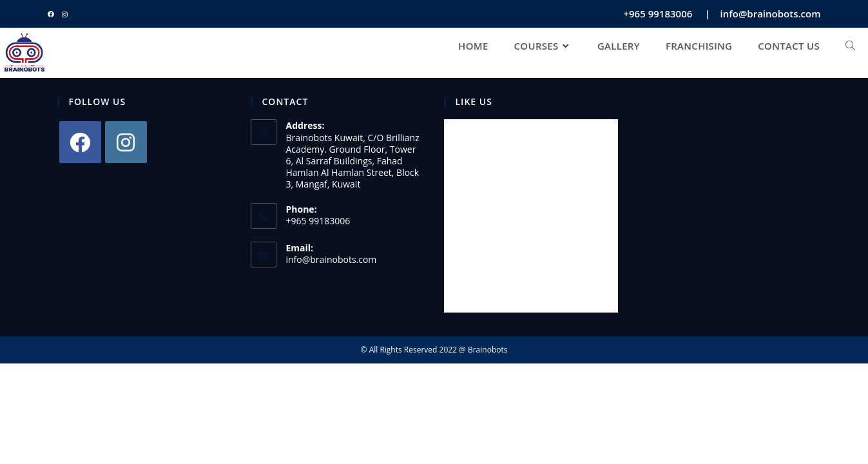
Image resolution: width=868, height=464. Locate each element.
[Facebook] (80, 142)
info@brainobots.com (332, 259)
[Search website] (850, 46)
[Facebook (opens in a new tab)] (53, 14)
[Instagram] (126, 142)
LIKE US (474, 101)
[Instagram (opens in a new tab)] (65, 14)
